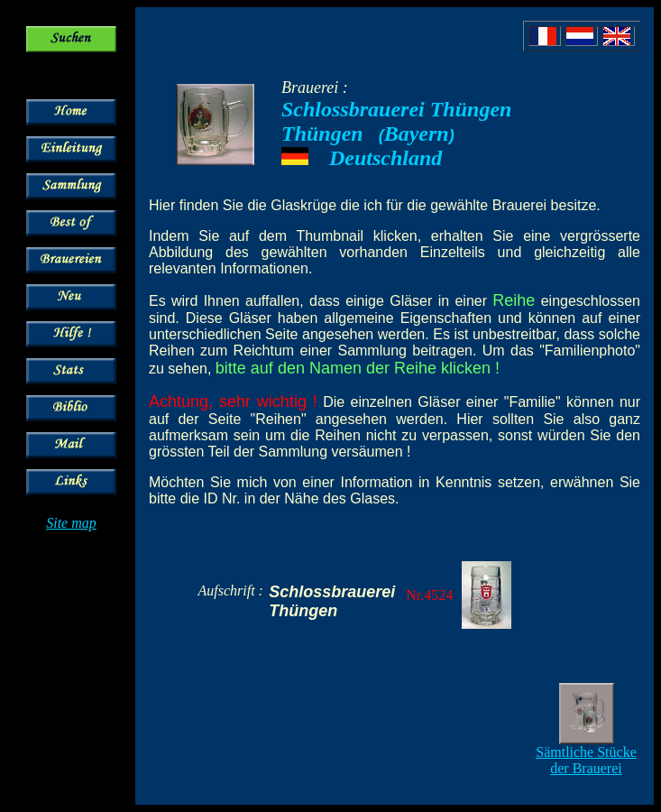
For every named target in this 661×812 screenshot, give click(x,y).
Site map (71, 523)
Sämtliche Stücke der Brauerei (586, 760)
